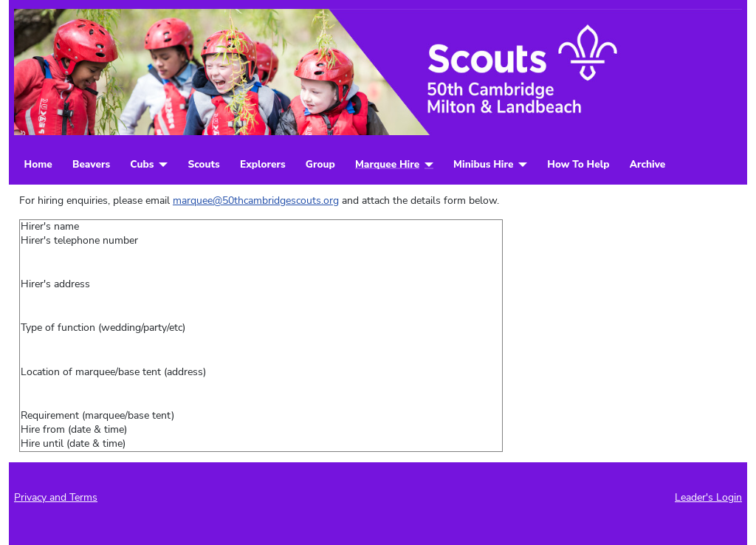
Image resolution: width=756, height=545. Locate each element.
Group (320, 165)
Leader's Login (708, 497)
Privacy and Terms (56, 497)
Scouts (203, 165)
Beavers (91, 165)
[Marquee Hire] (426, 165)
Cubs (142, 165)
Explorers (263, 165)
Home (38, 165)
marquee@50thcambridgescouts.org (256, 200)
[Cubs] (161, 165)
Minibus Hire (483, 165)
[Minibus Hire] (520, 165)
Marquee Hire (387, 165)
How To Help (578, 165)
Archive (648, 165)
